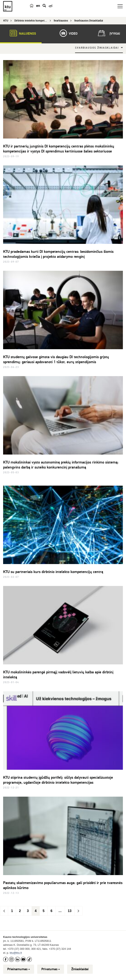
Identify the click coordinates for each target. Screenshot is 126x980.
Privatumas (51, 969)
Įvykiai (108, 33)
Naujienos (21, 33)
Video (67, 33)
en (38, 6)
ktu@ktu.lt (16, 953)
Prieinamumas (19, 969)
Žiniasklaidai (80, 969)
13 (70, 911)
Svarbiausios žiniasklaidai (97, 48)
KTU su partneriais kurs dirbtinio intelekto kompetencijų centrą (53, 572)
